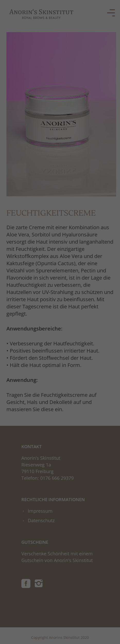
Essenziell (16, 105)
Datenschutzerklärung (23, 88)
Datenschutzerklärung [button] (63, 164)
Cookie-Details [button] (34, 164)
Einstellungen (16, 93)
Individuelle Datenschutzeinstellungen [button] (60, 153)
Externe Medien (96, 105)
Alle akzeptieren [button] (60, 123)
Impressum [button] (89, 164)
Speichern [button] (60, 138)
